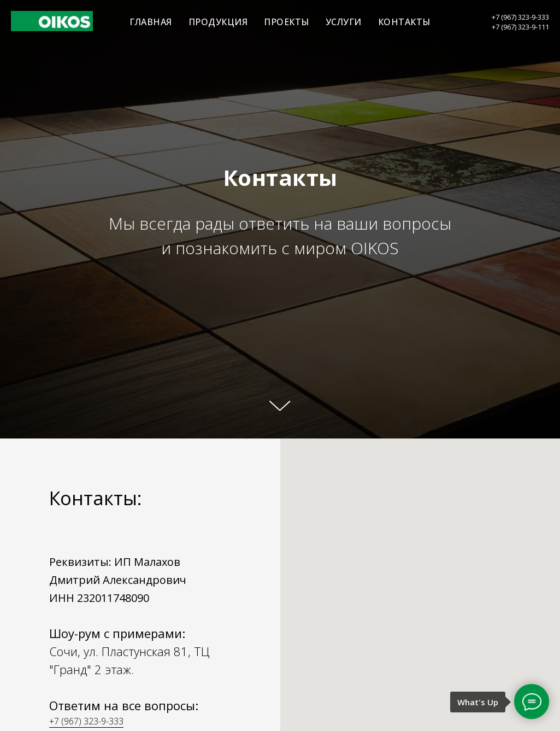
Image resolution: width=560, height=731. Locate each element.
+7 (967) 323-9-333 (520, 17)
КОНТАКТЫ (404, 22)
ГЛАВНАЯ (151, 22)
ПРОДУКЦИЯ (218, 22)
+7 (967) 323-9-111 (520, 27)
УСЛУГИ (344, 22)
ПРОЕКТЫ (287, 22)
